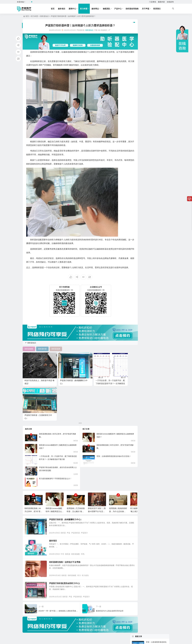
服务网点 (97, 9)
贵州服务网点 (32, 549)
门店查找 (153, 2)
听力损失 (88, 540)
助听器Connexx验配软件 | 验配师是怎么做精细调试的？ (55, 469)
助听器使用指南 (134, 9)
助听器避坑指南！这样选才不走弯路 (68, 524)
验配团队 (109, 9)
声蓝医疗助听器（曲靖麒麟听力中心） (69, 478)
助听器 (66, 493)
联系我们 (159, 9)
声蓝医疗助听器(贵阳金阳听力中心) (67, 547)
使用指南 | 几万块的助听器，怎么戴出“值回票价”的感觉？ (76, 469)
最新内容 (161, 2)
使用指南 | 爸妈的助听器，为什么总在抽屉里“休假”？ (118, 469)
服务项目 (64, 9)
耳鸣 (85, 516)
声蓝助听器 (78, 493)
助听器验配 (78, 516)
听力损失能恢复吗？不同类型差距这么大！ (55, 437)
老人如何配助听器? (153, 125)
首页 (55, 9)
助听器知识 (44, 16)
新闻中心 (75, 9)
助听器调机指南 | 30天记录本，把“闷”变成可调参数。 (33, 469)
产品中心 (120, 9)
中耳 (65, 516)
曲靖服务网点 (32, 479)
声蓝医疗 (87, 493)
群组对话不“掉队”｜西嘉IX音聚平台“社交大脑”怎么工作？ (97, 469)
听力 (82, 540)
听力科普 (86, 9)
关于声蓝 (148, 9)
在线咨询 (170, 2)
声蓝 (71, 493)
